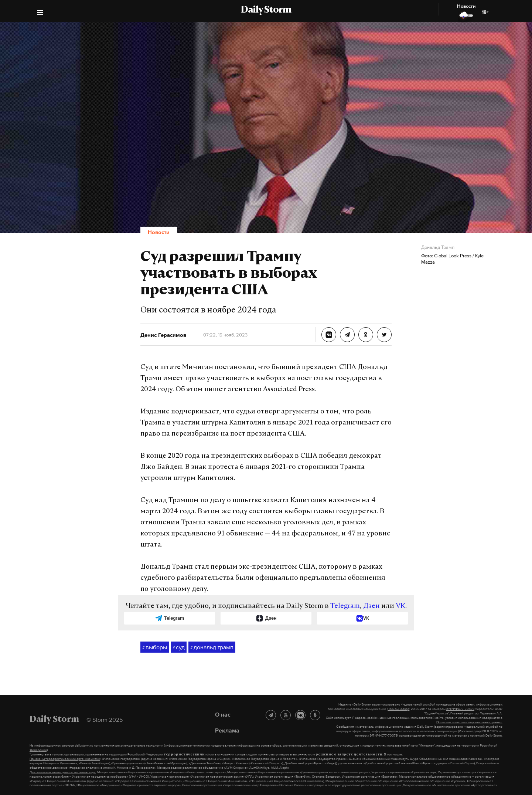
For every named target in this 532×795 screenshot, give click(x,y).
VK (400, 606)
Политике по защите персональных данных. (469, 722)
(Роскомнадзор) (398, 709)
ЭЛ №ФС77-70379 (460, 709)
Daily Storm (266, 10)
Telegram (345, 606)
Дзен (371, 606)
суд (179, 647)
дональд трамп (212, 647)
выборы (155, 647)
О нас (223, 714)
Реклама (227, 730)
